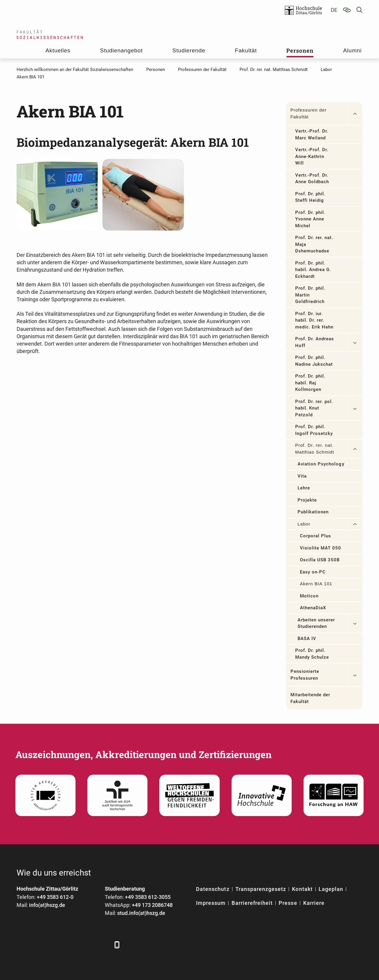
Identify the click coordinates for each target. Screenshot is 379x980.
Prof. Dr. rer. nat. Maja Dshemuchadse (314, 244)
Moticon (309, 596)
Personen (300, 50)
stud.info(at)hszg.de (141, 913)
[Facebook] (22, 945)
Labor (304, 524)
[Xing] (54, 945)
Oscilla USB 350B (320, 560)
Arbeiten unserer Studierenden (316, 623)
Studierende (189, 50)
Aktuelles (58, 50)
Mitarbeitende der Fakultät (310, 698)
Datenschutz (213, 889)
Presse (288, 903)
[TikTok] (103, 945)
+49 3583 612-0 (55, 897)
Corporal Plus (316, 536)
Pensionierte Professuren (305, 675)
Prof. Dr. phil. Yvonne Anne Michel (310, 219)
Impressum (211, 903)
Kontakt (302, 889)
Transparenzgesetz (261, 889)
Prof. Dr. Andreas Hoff (315, 342)
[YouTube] (71, 945)
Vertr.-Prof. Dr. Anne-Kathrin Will (312, 156)
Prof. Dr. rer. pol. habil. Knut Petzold (314, 408)
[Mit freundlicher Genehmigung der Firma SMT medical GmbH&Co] (57, 195)
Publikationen (313, 512)
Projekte (307, 500)
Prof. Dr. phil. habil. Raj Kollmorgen (310, 383)
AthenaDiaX (313, 608)
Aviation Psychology (321, 464)
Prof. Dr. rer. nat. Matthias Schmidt (315, 449)
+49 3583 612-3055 (148, 897)
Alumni (352, 50)
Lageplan (331, 889)
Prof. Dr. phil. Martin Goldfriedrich (310, 295)
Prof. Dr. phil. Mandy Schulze (312, 654)
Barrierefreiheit (252, 903)
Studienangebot (121, 50)
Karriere (314, 903)
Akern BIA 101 (316, 584)
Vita (302, 476)
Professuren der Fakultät (309, 113)
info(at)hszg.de (47, 905)
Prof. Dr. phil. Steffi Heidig (310, 197)
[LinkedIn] (38, 945)
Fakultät (246, 50)
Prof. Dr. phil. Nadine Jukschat (314, 361)
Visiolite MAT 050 (321, 548)
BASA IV (307, 639)
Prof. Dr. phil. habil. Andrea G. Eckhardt (313, 270)
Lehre (304, 488)
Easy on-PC (313, 572)
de (334, 10)
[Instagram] (87, 945)
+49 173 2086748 (152, 905)
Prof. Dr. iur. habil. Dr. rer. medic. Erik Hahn (314, 320)
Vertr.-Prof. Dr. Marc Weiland (312, 134)
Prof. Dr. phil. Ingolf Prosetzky (314, 430)
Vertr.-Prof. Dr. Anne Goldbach (312, 179)
